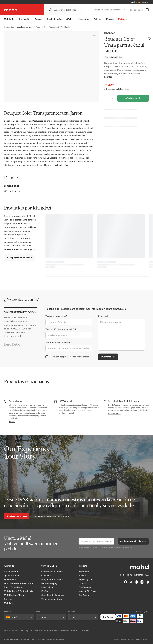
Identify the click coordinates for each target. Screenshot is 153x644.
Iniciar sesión (137, 10)
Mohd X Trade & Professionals (19, 591)
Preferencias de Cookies (55, 640)
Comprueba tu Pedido (52, 572)
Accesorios (83, 19)
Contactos (46, 576)
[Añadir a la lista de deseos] (149, 39)
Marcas (110, 19)
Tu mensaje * (104, 316)
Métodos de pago (50, 583)
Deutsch (138, 639)
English (123, 639)
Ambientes (84, 572)
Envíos (12, 422)
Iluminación (24, 19)
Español (146, 639)
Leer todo (109, 77)
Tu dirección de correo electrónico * (62, 329)
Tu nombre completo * (56, 316)
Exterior (98, 19)
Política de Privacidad (79, 357)
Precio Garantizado (13, 587)
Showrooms (10, 580)
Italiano (116, 639)
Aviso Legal (41, 639)
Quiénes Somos (12, 576)
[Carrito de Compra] (147, 10)
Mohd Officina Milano (14, 595)
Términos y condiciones (53, 599)
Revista (82, 576)
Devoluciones (48, 587)
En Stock (123, 19)
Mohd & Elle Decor (87, 591)
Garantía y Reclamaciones (54, 595)
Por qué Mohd (11, 572)
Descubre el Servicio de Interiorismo (51, 516)
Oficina (70, 19)
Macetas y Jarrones (25, 27)
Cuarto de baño (54, 19)
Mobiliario (9, 19)
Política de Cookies (28, 639)
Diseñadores (85, 587)
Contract (8, 599)
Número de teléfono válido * (59, 342)
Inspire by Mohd (86, 580)
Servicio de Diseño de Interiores (109, 10)
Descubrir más (114, 414)
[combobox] (7, 617)
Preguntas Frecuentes (52, 580)
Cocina (38, 19)
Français (131, 639)
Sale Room (84, 595)
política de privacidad (124, 547)
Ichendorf (110, 33)
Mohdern (9, 603)
